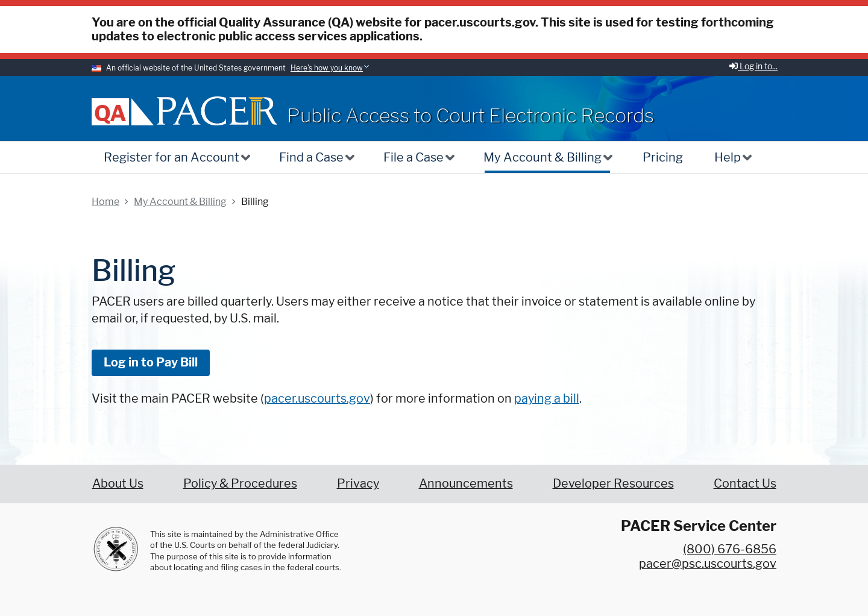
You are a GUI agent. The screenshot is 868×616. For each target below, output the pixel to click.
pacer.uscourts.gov (317, 398)
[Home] (217, 111)
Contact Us (745, 483)
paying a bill (547, 398)
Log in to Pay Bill (151, 362)
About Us (118, 483)
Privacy (358, 483)
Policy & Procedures (240, 483)
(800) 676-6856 (730, 549)
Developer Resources (613, 483)
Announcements (466, 483)
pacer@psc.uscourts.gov (708, 564)
